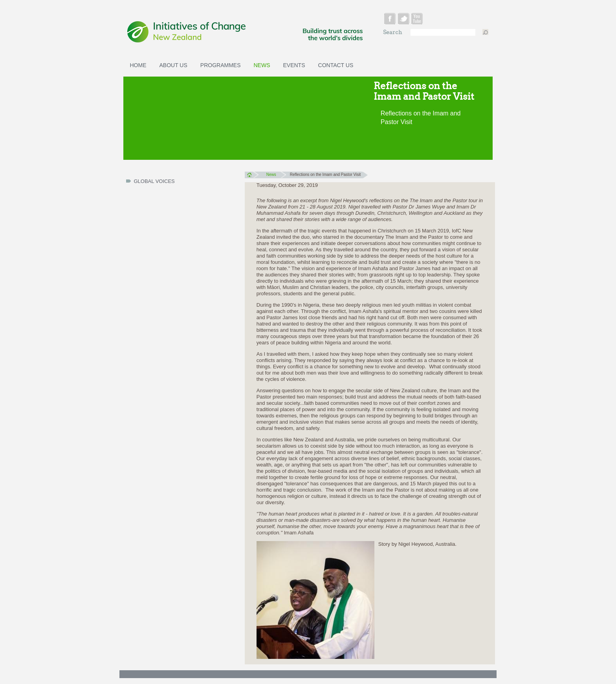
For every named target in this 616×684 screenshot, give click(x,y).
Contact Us (336, 65)
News (262, 65)
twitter (404, 20)
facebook (391, 20)
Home (138, 65)
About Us (173, 65)
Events (294, 65)
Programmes (221, 65)
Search (393, 32)
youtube (418, 20)
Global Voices (154, 181)
